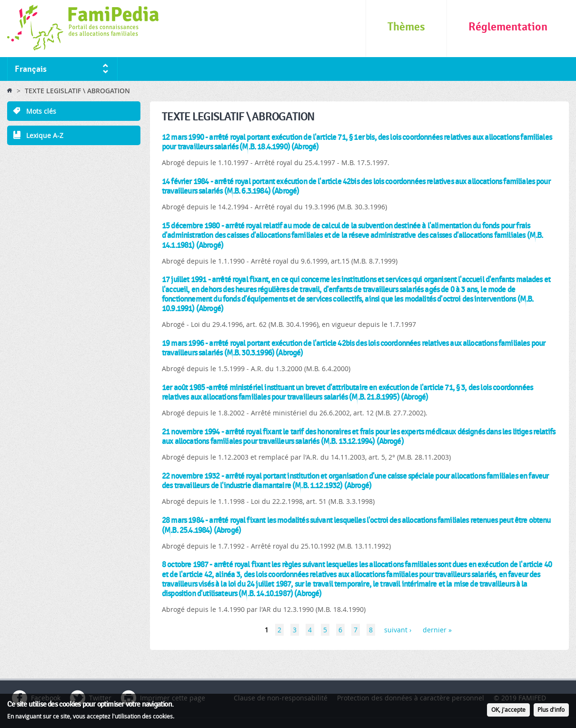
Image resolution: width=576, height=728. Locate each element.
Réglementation (508, 27)
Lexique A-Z (45, 135)
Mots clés (41, 111)
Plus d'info (551, 711)
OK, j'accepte (508, 711)
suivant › (398, 630)
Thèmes (406, 27)
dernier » (437, 630)
